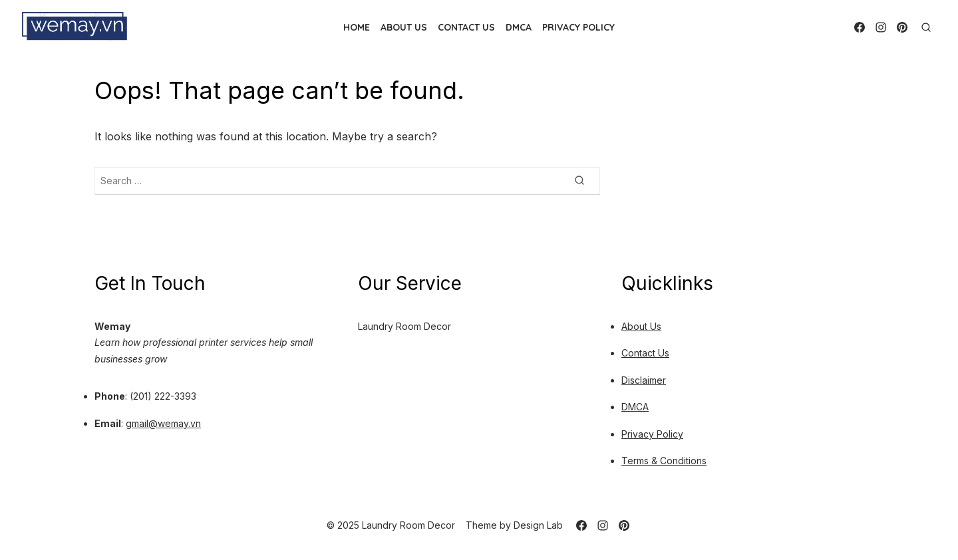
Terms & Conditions (664, 461)
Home (357, 27)
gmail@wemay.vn (163, 423)
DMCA (519, 27)
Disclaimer (644, 380)
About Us (404, 27)
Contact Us (466, 27)
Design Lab (538, 525)
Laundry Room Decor (404, 326)
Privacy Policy (578, 27)
